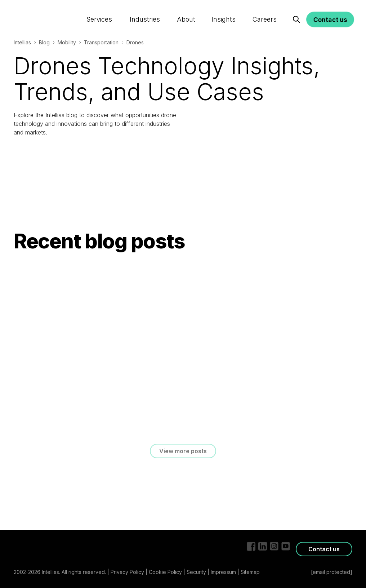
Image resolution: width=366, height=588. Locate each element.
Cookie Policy (165, 572)
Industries (145, 12)
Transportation (101, 42)
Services (100, 12)
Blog (44, 42)
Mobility (67, 42)
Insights (223, 12)
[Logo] (41, 12)
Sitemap (250, 572)
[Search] (296, 12)
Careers (264, 12)
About (186, 12)
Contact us (330, 12)
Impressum (223, 572)
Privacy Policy (127, 572)
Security (196, 572)
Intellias (22, 42)
